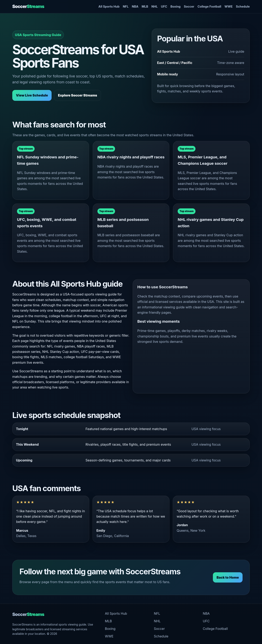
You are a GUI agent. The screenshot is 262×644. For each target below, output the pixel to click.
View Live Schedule (32, 95)
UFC (164, 7)
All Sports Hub (109, 7)
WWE (229, 7)
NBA (135, 7)
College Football (209, 7)
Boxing (176, 7)
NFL (126, 7)
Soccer (28, 6)
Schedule (243, 7)
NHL (155, 7)
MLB (145, 7)
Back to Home (228, 577)
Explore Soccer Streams (77, 95)
